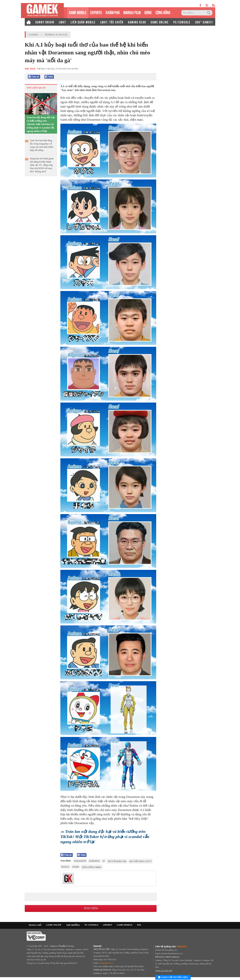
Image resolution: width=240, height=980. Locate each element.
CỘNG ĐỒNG (163, 12)
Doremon (94, 861)
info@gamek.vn (106, 963)
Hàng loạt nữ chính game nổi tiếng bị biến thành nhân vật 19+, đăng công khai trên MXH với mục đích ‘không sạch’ (42, 165)
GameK (33, 35)
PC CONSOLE (92, 925)
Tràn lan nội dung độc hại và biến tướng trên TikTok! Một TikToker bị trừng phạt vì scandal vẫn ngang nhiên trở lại (41, 124)
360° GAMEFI (204, 22)
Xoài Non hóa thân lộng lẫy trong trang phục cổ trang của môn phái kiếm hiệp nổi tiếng (42, 145)
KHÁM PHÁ (113, 12)
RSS (139, 925)
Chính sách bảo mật (164, 970)
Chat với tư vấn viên (173, 978)
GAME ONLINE (160, 22)
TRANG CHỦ (35, 925)
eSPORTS (96, 12)
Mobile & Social (56, 35)
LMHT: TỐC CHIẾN (112, 22)
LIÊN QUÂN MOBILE (83, 22)
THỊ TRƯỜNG (73, 925)
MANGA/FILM (132, 12)
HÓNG (148, 12)
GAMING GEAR (137, 22)
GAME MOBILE (78, 12)
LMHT (62, 22)
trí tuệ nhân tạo (117, 861)
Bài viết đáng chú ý (140, 861)
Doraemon (80, 861)
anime (76, 867)
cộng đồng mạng (92, 867)
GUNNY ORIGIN (45, 22)
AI (104, 861)
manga (65, 867)
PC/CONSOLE (182, 22)
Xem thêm (91, 908)
